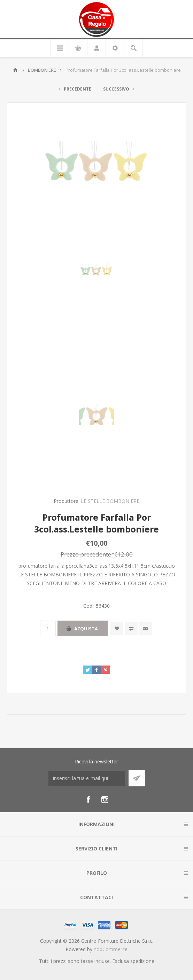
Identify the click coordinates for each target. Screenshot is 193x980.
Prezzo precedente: (87, 554)
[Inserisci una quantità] (48, 628)
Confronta (131, 628)
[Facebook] (88, 800)
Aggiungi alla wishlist (117, 628)
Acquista (86, 629)
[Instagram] (105, 800)
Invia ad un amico (145, 628)
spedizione (142, 961)
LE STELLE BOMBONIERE (110, 501)
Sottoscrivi (137, 778)
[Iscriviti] (87, 778)
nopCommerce (111, 949)
